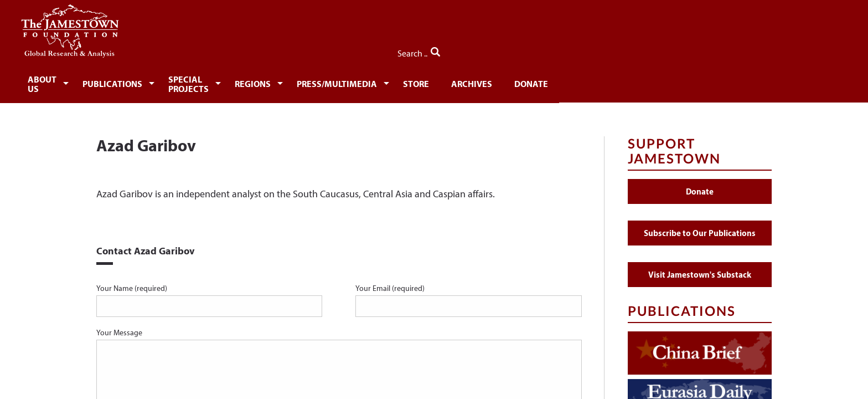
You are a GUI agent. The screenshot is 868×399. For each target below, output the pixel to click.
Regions (403, 82)
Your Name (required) (209, 294)
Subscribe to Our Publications (700, 226)
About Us (131, 82)
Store (579, 82)
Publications (213, 82)
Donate (702, 82)
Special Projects (314, 82)
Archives (638, 82)
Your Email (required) (468, 294)
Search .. (748, 50)
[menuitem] (133, 81)
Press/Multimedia (494, 82)
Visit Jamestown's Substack (700, 268)
